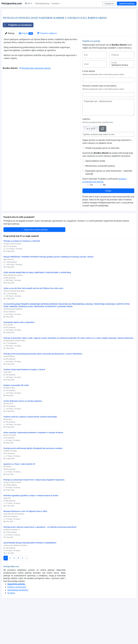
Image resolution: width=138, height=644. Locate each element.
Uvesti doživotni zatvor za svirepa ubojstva (23, 436)
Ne (104, 219)
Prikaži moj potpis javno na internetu (102, 183)
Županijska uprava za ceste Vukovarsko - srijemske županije (109, 207)
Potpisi (26, 68)
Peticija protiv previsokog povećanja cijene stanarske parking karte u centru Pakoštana (43, 388)
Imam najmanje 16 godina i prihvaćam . (105, 215)
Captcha (86, 154)
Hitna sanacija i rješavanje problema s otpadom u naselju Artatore (33, 467)
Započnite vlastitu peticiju (34, 264)
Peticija (10, 68)
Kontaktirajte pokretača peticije (35, 103)
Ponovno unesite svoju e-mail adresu (100, 120)
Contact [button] (55, 3)
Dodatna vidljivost (47, 68)
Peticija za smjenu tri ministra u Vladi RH (22, 276)
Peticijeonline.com (12, 3)
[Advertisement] (52, 30)
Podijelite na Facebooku (17, 60)
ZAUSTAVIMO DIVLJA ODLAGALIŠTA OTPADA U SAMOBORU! (30, 577)
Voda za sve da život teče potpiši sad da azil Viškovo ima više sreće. (34, 323)
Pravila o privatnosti (17, 622)
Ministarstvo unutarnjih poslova (100, 201)
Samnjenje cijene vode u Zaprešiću (19, 357)
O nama (11, 628)
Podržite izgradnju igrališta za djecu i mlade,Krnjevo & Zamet (31, 530)
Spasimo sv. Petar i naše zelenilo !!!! (19, 499)
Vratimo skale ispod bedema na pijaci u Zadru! (24, 404)
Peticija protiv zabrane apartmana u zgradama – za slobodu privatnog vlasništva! (40, 562)
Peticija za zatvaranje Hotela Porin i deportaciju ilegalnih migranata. (34, 514)
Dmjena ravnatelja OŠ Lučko (16, 420)
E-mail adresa (89, 106)
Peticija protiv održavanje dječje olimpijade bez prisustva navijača (33, 483)
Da (92, 219)
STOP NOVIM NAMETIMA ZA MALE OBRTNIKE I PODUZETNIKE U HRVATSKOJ (37, 307)
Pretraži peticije (42, 3)
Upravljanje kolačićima (18, 625)
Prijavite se (109, 4)
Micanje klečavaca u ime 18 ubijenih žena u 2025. (25, 546)
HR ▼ (29, 3)
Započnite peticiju (127, 4)
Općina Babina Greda (95, 196)
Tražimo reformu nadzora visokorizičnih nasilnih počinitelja (30, 451)
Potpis (108, 225)
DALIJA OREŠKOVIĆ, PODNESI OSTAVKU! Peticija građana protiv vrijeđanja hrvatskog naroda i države (48, 291)
